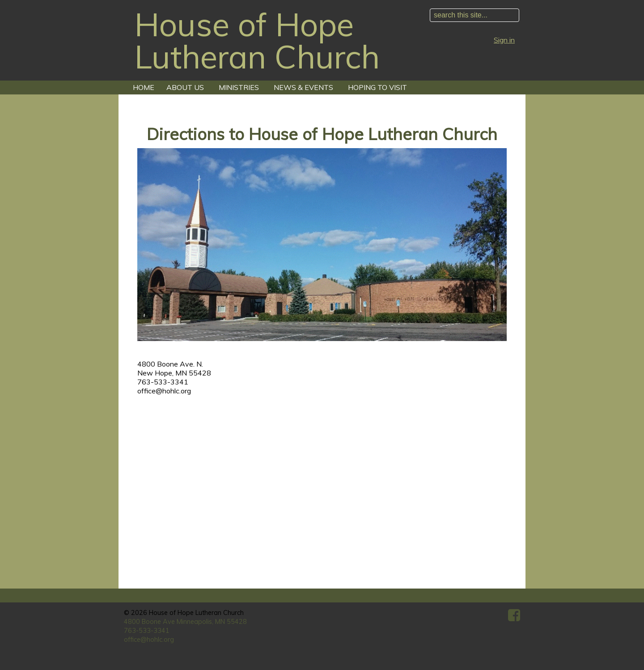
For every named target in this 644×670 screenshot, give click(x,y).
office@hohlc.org (149, 640)
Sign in (504, 40)
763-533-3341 (147, 631)
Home (144, 87)
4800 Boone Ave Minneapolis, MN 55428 (185, 622)
